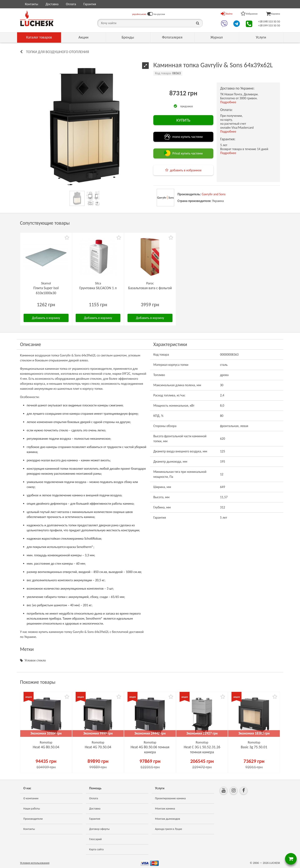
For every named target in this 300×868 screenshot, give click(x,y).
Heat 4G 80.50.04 (46, 747)
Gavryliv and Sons (214, 194)
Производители (33, 819)
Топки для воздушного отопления (57, 52)
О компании (31, 798)
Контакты (32, 4)
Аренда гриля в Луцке (169, 829)
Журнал (217, 37)
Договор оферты (99, 829)
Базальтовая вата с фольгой (150, 288)
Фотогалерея (172, 37)
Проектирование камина (170, 798)
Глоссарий (95, 839)
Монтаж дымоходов (167, 819)
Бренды (128, 37)
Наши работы (32, 809)
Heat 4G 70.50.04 (98, 747)
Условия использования (35, 863)
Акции (84, 37)
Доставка (52, 4)
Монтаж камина (165, 809)
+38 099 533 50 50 (269, 26)
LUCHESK (275, 863)
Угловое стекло (35, 660)
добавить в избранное (186, 170)
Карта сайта (96, 849)
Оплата (71, 4)
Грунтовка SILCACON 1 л (98, 288)
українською (139, 14)
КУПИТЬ (183, 120)
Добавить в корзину (46, 318)
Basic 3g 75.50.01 (254, 747)
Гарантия (90, 4)
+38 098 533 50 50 (269, 22)
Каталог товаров (39, 37)
